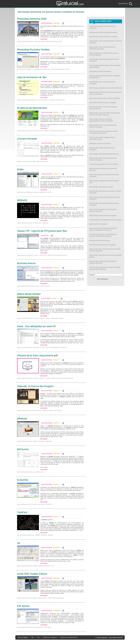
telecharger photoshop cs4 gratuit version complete (105, 192)
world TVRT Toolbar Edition (32, 574)
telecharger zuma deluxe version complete (106, 220)
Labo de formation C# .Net (32, 77)
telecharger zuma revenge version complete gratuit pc (102, 48)
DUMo (20, 170)
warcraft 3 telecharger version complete (105, 98)
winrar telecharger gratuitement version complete (105, 198)
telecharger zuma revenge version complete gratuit (102, 138)
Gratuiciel (92, 275)
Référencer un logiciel (50, 637)
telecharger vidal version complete (102, 245)
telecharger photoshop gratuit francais (104, 154)
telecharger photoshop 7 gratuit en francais (106, 88)
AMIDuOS (22, 200)
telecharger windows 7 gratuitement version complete (103, 210)
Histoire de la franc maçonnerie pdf (37, 356)
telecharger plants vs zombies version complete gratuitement (104, 132)
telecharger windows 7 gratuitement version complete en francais (103, 235)
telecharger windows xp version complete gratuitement (105, 66)
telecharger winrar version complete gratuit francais (103, 108)
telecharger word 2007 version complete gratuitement (105, 77)
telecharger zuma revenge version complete (102, 83)
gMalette (22, 419)
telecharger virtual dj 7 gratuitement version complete (103, 126)
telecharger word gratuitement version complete (104, 204)
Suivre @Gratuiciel (102, 279)
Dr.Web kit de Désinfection (32, 108)
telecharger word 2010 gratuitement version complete (103, 159)
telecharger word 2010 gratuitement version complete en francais (103, 229)
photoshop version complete (100, 72)
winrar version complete (98, 224)
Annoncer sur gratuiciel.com (69, 637)
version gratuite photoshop (99, 241)
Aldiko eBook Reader (29, 294)
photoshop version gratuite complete (103, 37)
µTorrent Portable (27, 139)
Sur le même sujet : (104, 21)
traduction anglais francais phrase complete (102, 27)
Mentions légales (23, 637)
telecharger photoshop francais (101, 187)
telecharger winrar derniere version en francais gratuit (104, 54)
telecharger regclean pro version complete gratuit (106, 256)
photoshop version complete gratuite (103, 32)
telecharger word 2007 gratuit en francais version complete (105, 250)
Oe (19, 543)
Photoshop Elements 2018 (32, 19)
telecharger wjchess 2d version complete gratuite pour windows (105, 268)
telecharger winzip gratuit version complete (102, 149)
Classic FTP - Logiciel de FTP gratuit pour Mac (42, 231)
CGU (38, 637)
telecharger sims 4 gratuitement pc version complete (105, 42)
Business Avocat (26, 263)
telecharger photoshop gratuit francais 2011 (104, 182)
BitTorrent (23, 450)
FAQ (32, 637)
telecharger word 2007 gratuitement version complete (103, 262)
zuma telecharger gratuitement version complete (104, 176)
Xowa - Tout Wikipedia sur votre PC (37, 327)
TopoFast (22, 512)
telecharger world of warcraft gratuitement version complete (106, 93)
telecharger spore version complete (103, 216)
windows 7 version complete (100, 144)
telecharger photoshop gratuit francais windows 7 (104, 60)
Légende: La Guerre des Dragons (35, 386)
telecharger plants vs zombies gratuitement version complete (101, 120)
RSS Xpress (23, 606)
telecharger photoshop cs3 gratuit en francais (103, 169)
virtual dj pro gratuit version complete (104, 164)
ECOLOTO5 (23, 480)
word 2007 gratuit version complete (103, 103)
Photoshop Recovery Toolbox (33, 50)
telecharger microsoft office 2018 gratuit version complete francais (105, 114)
